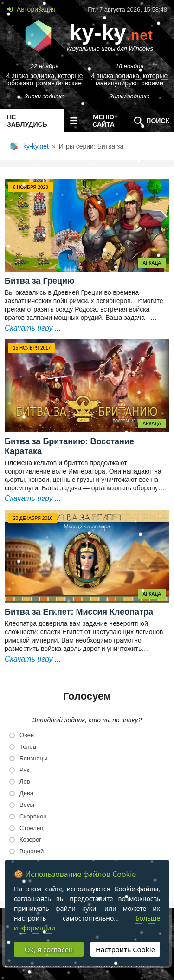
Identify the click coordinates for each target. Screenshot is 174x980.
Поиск (150, 121)
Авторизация (35, 9)
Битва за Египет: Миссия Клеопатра (79, 612)
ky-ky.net (36, 146)
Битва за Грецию (39, 281)
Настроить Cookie (125, 949)
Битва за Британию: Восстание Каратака (69, 446)
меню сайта (90, 121)
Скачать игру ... (33, 328)
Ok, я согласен (49, 949)
